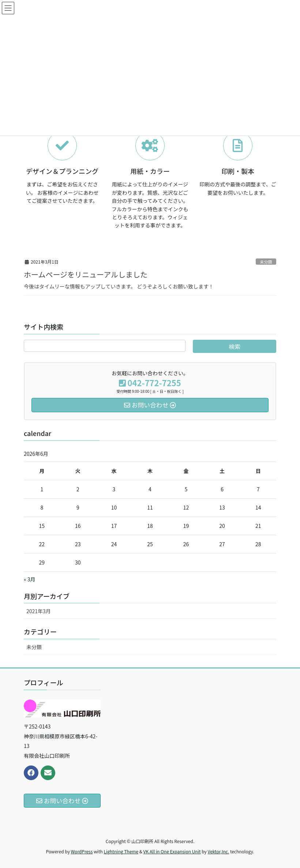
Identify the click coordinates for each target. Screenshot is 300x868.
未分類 (266, 262)
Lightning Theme (121, 851)
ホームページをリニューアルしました (86, 274)
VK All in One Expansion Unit (172, 851)
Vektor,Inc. (218, 851)
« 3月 (30, 579)
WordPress (82, 851)
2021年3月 (39, 611)
